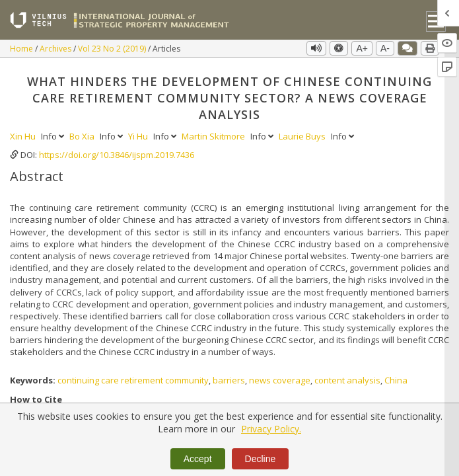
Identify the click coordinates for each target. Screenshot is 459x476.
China (396, 380)
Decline (261, 459)
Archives (56, 49)
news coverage (280, 380)
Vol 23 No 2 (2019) (113, 49)
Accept (198, 459)
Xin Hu (24, 136)
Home (22, 49)
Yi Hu (139, 136)
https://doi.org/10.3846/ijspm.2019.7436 (117, 155)
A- (385, 48)
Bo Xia (83, 136)
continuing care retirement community (133, 380)
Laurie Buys (303, 136)
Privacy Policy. (271, 429)
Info (53, 136)
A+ (362, 48)
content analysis (347, 380)
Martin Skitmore (214, 136)
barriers (229, 380)
